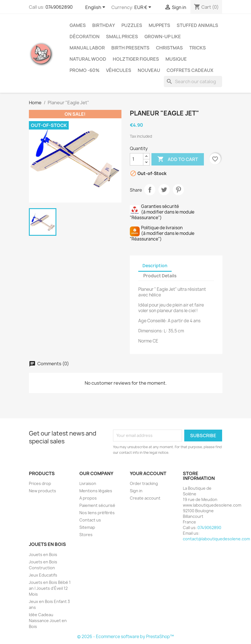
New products (42, 491)
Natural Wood (88, 59)
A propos (88, 498)
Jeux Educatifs (43, 575)
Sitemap (87, 527)
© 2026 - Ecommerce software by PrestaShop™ (125, 637)
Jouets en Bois (43, 555)
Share (150, 190)
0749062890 (59, 7)
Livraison (88, 483)
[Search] (193, 81)
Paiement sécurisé (97, 505)
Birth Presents (130, 48)
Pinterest (178, 190)
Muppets (159, 25)
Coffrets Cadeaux (190, 70)
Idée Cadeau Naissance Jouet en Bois (48, 621)
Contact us (90, 520)
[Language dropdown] (96, 8)
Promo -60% (85, 70)
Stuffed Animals (197, 25)
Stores (86, 535)
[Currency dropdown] (144, 8)
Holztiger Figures (136, 59)
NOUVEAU (149, 70)
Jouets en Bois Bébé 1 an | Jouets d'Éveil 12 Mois (50, 588)
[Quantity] (137, 159)
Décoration (85, 37)
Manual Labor (87, 48)
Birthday (104, 25)
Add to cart (178, 159)
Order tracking (144, 483)
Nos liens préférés (97, 513)
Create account (145, 498)
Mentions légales (96, 491)
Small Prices (122, 37)
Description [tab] (155, 266)
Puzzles (132, 25)
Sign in (136, 491)
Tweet (164, 190)
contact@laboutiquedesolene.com (216, 539)
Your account (148, 473)
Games (78, 25)
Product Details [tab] (160, 276)
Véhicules (119, 70)
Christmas (169, 48)
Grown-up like (163, 37)
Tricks (198, 48)
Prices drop (40, 483)
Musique (176, 59)
